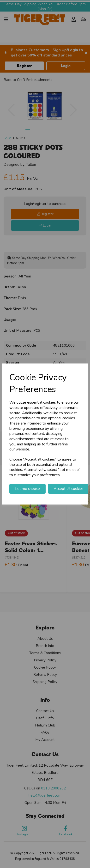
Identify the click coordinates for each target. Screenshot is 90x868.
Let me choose (27, 489)
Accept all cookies (69, 489)
